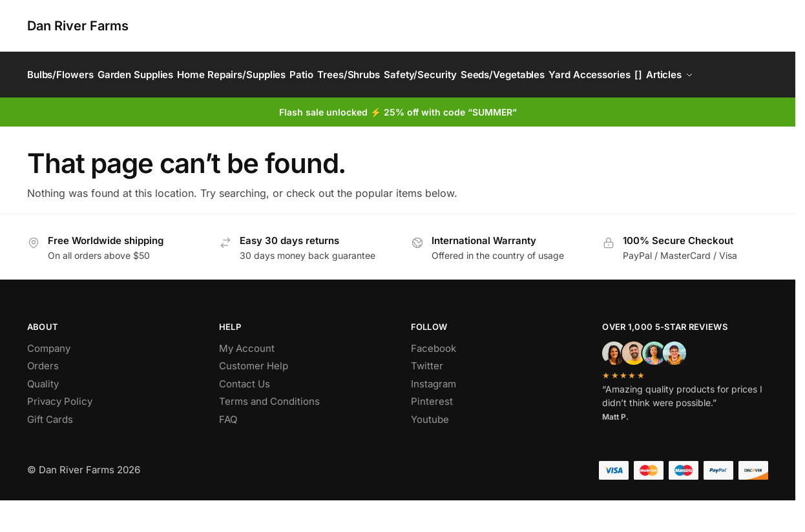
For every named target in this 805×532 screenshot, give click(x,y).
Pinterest (432, 434)
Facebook (434, 380)
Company (49, 380)
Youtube (430, 451)
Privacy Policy (60, 434)
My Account (247, 380)
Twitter (427, 398)
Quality (43, 415)
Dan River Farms (78, 26)
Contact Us (245, 415)
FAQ (228, 451)
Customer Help (254, 398)
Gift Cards (50, 451)
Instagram (434, 415)
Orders (43, 398)
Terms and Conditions (269, 434)
